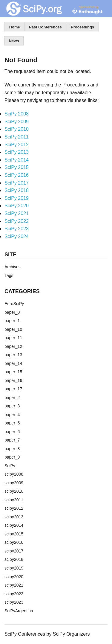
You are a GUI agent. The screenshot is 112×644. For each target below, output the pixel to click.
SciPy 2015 (17, 167)
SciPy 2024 (17, 236)
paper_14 (13, 363)
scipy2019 (14, 568)
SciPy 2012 (17, 145)
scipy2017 (14, 551)
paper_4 (12, 415)
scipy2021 (14, 585)
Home (15, 27)
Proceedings (82, 27)
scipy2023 (14, 602)
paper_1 (12, 321)
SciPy (10, 466)
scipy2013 (14, 517)
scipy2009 (14, 483)
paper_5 (12, 423)
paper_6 (12, 432)
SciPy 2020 (17, 206)
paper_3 (12, 406)
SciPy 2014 (17, 160)
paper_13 (13, 355)
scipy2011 (14, 500)
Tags (9, 275)
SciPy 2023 (17, 229)
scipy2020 (14, 577)
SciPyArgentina (19, 611)
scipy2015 (14, 534)
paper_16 (13, 380)
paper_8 (12, 449)
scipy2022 (14, 594)
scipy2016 (14, 542)
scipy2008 (14, 474)
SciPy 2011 (17, 137)
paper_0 (12, 312)
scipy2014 (14, 525)
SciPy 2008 (17, 114)
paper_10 (13, 329)
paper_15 (13, 372)
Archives (13, 267)
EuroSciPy (14, 304)
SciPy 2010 (17, 129)
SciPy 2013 (17, 152)
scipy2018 (14, 559)
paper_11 (13, 338)
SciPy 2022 (17, 221)
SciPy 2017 (17, 183)
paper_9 (12, 457)
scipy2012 (14, 508)
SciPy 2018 (17, 190)
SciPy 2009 (17, 122)
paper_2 (12, 398)
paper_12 (13, 346)
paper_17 (13, 389)
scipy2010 (14, 491)
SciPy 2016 (17, 175)
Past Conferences (45, 27)
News (14, 41)
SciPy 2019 (17, 198)
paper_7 (12, 440)
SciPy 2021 (17, 213)
